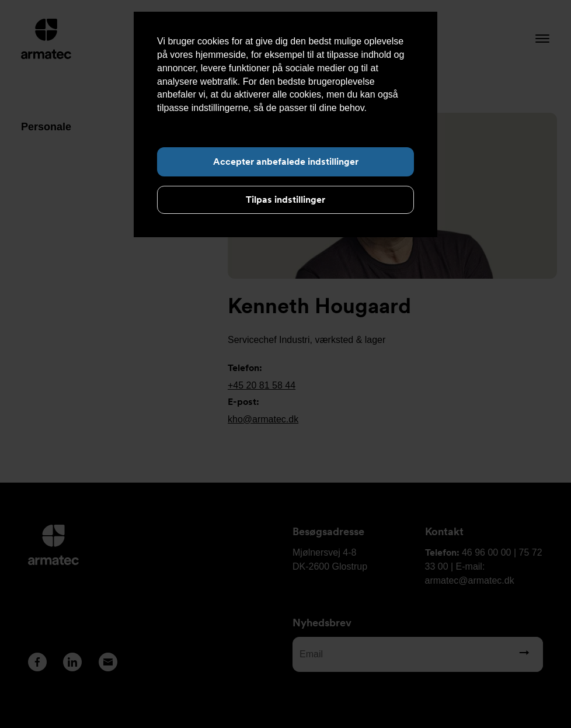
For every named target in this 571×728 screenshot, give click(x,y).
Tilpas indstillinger (285, 200)
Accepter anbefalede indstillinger (286, 162)
